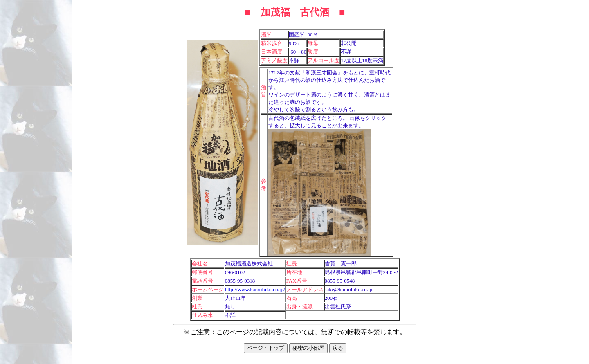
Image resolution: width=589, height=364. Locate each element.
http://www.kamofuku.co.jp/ (255, 289)
